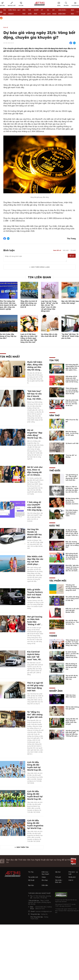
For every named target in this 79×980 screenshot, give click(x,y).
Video (53, 636)
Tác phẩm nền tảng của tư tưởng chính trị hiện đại (72, 599)
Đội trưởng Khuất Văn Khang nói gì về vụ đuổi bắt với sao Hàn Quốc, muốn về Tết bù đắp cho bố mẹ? (72, 558)
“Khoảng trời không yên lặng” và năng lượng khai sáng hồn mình (72, 588)
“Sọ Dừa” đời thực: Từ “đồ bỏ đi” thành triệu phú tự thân (70, 336)
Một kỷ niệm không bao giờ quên (72, 708)
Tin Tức (54, 360)
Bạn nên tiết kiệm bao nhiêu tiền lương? (70, 302)
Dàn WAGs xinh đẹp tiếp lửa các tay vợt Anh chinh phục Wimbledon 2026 (35, 563)
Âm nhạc (45, 880)
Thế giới (55, 471)
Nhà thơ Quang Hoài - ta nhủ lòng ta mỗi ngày (72, 433)
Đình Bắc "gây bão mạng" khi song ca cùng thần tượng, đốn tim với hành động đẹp (72, 569)
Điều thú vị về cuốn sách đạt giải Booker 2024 (72, 610)
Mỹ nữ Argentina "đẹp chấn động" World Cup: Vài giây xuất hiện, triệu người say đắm (35, 438)
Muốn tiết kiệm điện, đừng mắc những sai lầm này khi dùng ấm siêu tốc (35, 367)
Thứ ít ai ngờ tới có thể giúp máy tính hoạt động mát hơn (35, 687)
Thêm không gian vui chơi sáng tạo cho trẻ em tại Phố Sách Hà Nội (72, 391)
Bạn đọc (31, 885)
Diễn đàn (45, 885)
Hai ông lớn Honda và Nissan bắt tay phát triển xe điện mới (34, 534)
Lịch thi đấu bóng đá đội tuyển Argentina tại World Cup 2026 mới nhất (35, 826)
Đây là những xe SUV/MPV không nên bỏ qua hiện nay (71, 666)
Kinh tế (6, 27)
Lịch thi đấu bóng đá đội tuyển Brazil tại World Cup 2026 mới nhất (35, 796)
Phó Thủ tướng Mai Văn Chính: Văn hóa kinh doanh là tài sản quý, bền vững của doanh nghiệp (8, 305)
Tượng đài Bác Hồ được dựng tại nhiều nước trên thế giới (72, 721)
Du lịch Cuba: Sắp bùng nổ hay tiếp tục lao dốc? (8, 336)
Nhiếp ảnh (56, 691)
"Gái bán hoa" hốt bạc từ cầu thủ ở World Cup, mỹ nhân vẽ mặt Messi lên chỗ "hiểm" (34, 397)
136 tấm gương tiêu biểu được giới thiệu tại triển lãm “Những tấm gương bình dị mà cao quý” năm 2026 (72, 735)
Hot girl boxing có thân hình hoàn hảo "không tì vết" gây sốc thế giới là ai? (35, 623)
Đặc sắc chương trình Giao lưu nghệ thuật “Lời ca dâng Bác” (72, 544)
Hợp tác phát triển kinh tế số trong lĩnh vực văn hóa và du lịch (72, 403)
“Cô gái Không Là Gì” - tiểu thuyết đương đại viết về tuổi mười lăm (72, 477)
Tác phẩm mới (58, 581)
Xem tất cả (57, 250)
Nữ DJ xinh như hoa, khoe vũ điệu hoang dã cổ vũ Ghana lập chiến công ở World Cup (35, 474)
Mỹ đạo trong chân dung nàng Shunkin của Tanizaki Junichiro (72, 501)
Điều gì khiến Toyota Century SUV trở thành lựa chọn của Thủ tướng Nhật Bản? (35, 596)
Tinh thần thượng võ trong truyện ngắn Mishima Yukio (72, 513)
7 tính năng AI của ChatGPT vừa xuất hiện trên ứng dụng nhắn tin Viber (34, 507)
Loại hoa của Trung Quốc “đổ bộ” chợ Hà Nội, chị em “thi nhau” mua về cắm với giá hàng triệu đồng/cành (49, 306)
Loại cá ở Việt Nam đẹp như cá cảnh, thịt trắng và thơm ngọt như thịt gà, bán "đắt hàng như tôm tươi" (29, 338)
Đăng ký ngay (73, 861)
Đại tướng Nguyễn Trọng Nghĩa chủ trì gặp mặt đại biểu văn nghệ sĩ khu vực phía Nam (72, 368)
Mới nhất (66, 250)
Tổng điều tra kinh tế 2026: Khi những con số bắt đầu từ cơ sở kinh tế (29, 304)
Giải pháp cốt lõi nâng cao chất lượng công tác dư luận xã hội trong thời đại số (72, 380)
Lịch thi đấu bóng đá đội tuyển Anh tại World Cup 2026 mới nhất (35, 767)
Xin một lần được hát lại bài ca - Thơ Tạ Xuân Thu (72, 622)
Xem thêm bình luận (40, 267)
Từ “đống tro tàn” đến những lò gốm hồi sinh (35, 714)
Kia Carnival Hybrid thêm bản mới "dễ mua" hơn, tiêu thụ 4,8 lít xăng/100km (35, 658)
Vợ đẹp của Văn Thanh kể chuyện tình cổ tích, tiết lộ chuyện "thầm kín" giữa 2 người (72, 533)
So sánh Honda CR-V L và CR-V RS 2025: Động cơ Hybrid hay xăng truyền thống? (72, 655)
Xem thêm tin (23, 847)
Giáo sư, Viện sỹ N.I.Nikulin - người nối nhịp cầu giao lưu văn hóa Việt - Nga (72, 490)
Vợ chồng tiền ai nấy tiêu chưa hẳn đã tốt (49, 335)
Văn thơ (54, 415)
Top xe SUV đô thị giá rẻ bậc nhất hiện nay (72, 677)
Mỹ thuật (31, 880)
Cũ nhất (73, 250)
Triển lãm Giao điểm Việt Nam (71, 696)
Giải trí (54, 526)
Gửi (72, 256)
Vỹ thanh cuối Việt (72, 443)
